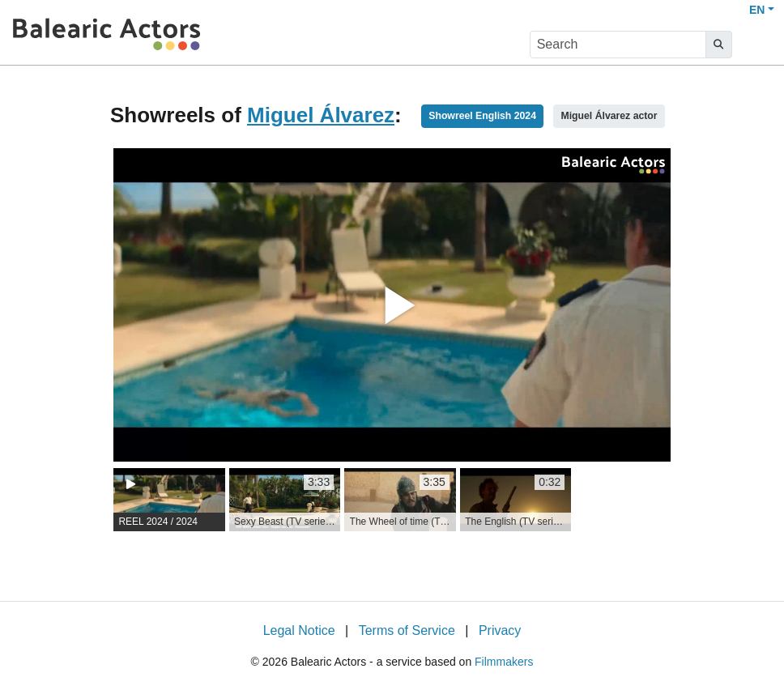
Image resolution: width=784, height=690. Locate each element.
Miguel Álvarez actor (609, 116)
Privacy (500, 630)
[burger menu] (756, 45)
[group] (169, 500)
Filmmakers (504, 662)
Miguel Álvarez (321, 115)
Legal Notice (299, 630)
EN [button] (757, 10)
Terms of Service (407, 630)
